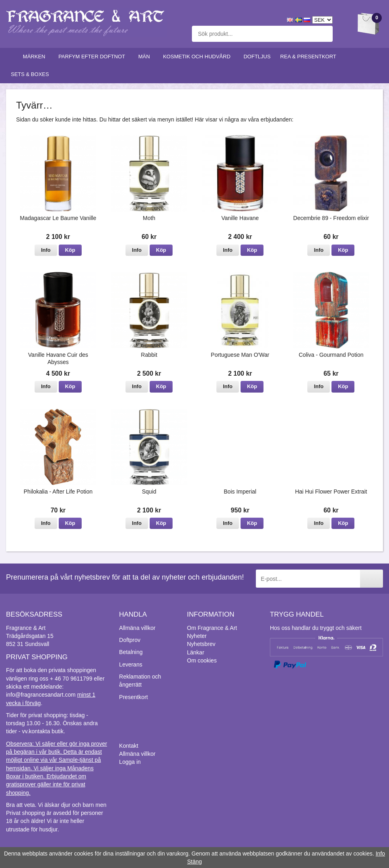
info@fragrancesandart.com (41, 695)
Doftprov (130, 640)
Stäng (194, 862)
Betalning (131, 652)
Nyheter (197, 636)
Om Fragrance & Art (212, 628)
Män (146, 57)
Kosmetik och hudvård (198, 57)
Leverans (131, 664)
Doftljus (257, 57)
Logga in (130, 762)
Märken (36, 57)
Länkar (196, 652)
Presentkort (134, 697)
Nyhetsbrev (201, 644)
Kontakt (129, 746)
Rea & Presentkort (310, 57)
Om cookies (202, 660)
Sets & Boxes (32, 74)
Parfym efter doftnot (94, 57)
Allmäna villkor (137, 628)
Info (46, 250)
